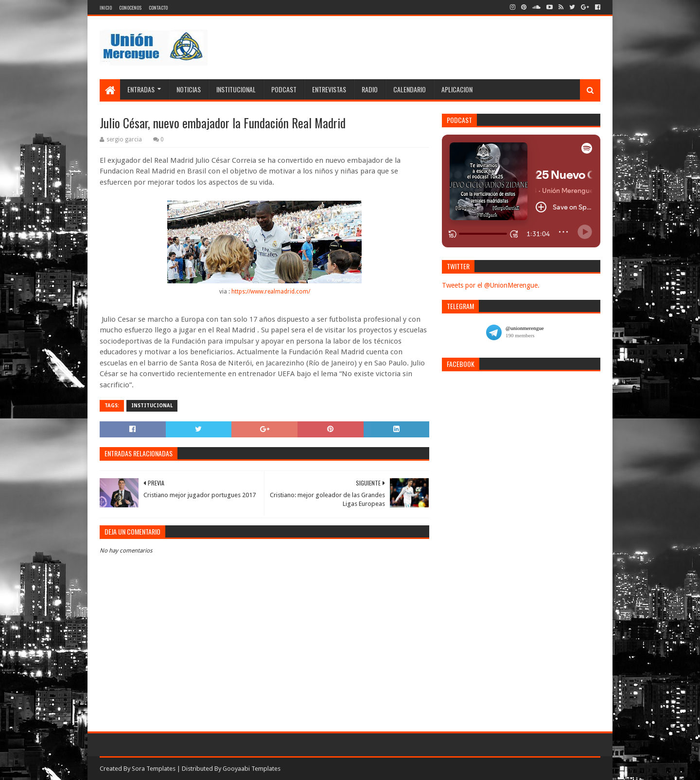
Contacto (158, 8)
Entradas (141, 89)
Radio (370, 89)
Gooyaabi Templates (252, 769)
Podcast (284, 89)
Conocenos (130, 8)
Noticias (189, 89)
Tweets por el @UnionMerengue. (491, 285)
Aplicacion (457, 89)
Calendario (410, 89)
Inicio (106, 8)
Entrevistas (329, 89)
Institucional (236, 89)
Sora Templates (154, 769)
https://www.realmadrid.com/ (271, 292)
